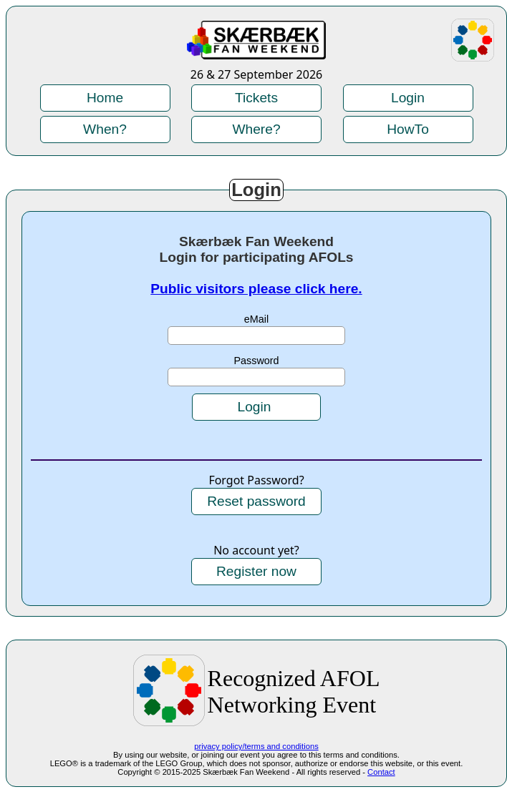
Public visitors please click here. (256, 289)
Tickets (256, 98)
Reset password (256, 501)
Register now (256, 571)
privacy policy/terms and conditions (256, 746)
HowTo (408, 129)
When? (105, 129)
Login (408, 98)
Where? (256, 129)
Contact (381, 772)
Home (105, 98)
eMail (256, 319)
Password (256, 361)
